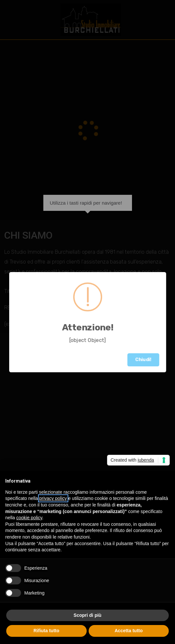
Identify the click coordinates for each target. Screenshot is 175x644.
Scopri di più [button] (87, 615)
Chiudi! (143, 359)
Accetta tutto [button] (129, 631)
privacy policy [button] (53, 498)
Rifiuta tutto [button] (46, 631)
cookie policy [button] (29, 518)
